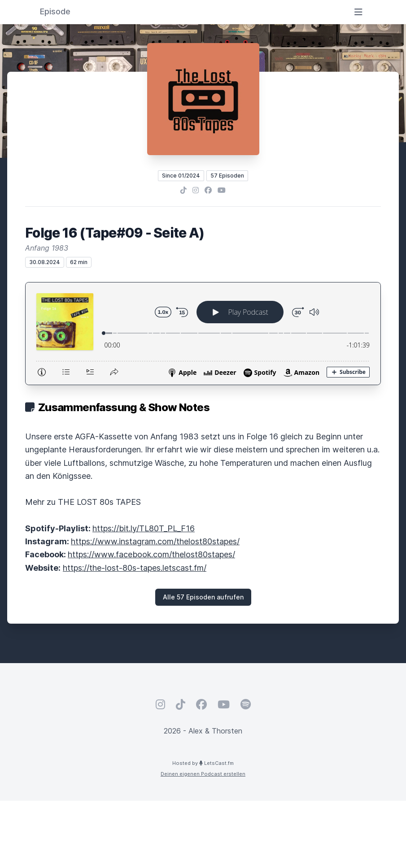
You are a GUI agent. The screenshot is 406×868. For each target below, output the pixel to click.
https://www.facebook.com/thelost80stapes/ (151, 554)
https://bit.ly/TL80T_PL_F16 (144, 528)
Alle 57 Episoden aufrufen (203, 597)
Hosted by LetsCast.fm (203, 763)
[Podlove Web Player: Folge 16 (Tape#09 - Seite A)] (203, 334)
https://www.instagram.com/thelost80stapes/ (155, 541)
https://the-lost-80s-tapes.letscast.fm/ (135, 568)
